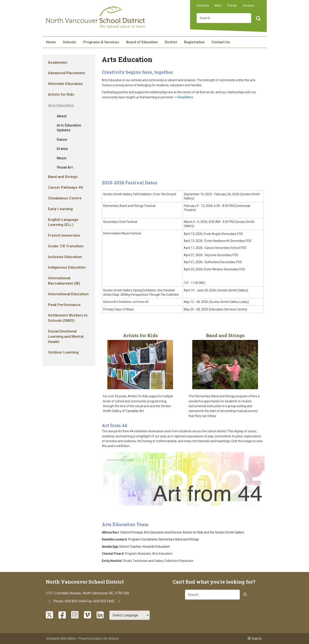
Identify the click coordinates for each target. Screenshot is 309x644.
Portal (232, 5)
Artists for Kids (140, 335)
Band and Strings (225, 335)
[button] (258, 19)
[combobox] (224, 18)
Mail (218, 5)
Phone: (59, 601)
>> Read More (184, 97)
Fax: (90, 601)
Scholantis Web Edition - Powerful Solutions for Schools (83, 639)
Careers (249, 5)
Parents (203, 5)
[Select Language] (130, 615)
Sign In (257, 639)
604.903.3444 (75, 601)
